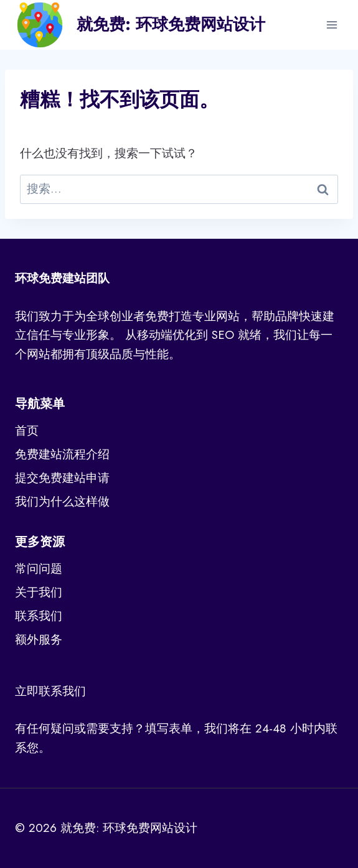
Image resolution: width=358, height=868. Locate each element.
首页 (27, 431)
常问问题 (39, 569)
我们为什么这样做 (62, 501)
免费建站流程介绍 (62, 454)
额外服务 (39, 639)
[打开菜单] (332, 25)
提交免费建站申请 (62, 478)
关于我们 (39, 592)
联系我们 (39, 616)
